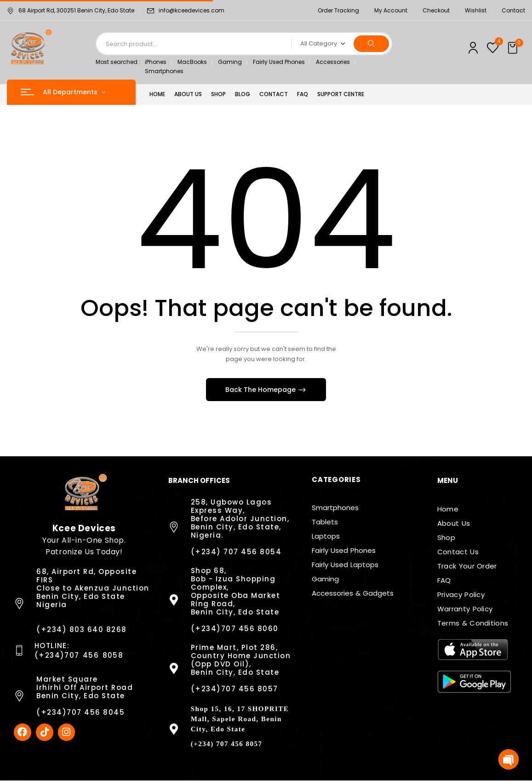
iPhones (156, 62)
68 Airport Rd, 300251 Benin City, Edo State (71, 10)
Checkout (436, 10)
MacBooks (192, 62)
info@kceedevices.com (192, 10)
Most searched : (118, 62)
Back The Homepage (261, 390)
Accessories (333, 62)
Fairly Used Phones (279, 62)
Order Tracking (338, 10)
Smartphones (164, 71)
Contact (513, 10)
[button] (514, 48)
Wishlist (476, 10)
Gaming (230, 62)
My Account (391, 10)
